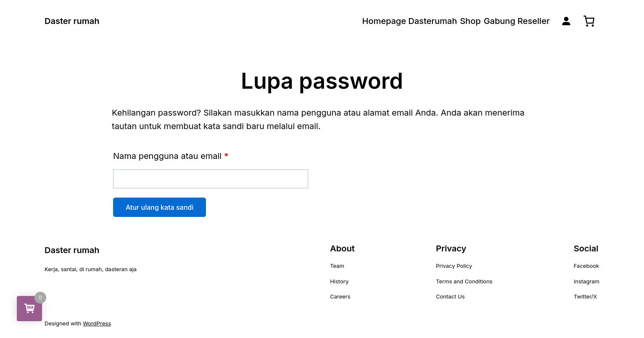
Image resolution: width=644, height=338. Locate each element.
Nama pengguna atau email (171, 156)
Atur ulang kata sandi (160, 207)
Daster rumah (72, 21)
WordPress (97, 323)
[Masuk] (566, 21)
